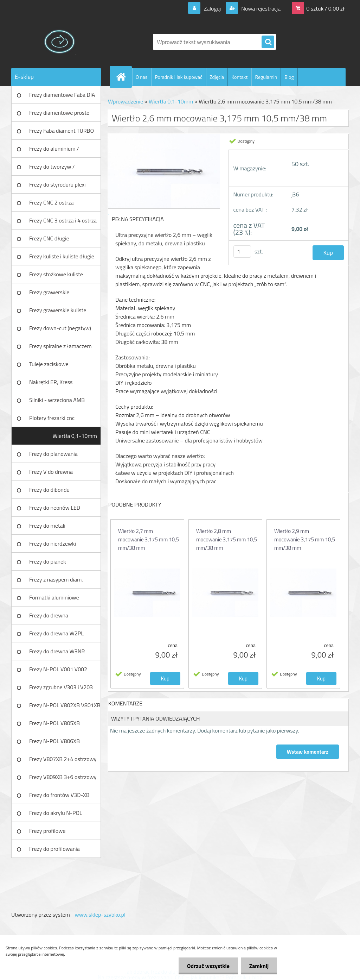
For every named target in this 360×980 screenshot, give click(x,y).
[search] (268, 42)
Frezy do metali (47, 526)
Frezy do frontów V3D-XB (59, 795)
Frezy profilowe (47, 831)
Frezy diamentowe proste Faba (59, 115)
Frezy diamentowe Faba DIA (62, 95)
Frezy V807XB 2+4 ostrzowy (63, 759)
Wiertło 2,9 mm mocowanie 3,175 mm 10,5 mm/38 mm (305, 539)
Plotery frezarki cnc (52, 418)
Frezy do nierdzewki (53, 544)
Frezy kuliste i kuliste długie (62, 256)
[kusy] (242, 252)
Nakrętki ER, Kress (51, 382)
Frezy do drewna (49, 615)
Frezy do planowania (53, 454)
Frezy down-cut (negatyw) (60, 328)
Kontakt (239, 77)
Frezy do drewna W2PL (56, 633)
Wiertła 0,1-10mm (75, 436)
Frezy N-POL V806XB (54, 741)
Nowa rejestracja (260, 8)
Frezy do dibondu (49, 490)
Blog (289, 77)
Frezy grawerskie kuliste (58, 310)
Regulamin (266, 77)
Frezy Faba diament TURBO (62, 131)
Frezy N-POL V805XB (54, 723)
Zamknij (259, 966)
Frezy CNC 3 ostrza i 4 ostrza (63, 220)
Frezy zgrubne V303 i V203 (61, 687)
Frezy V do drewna (51, 472)
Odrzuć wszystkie (207, 966)
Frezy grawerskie (49, 292)
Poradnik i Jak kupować (178, 77)
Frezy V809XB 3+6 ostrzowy (63, 777)
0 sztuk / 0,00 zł (325, 8)
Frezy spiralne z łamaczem (60, 346)
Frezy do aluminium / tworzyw (54, 151)
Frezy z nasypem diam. (56, 579)
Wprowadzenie (126, 101)
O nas (142, 77)
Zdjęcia (217, 77)
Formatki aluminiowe (54, 597)
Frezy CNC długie (49, 238)
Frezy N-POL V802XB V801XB (65, 705)
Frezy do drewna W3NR (57, 651)
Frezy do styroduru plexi (57, 184)
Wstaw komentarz (308, 752)
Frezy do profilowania (54, 849)
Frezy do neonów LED (55, 508)
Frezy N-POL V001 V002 (58, 669)
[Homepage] (124, 77)
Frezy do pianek (48, 561)
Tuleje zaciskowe (49, 364)
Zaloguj (212, 8)
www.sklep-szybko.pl (100, 915)
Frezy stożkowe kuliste (56, 274)
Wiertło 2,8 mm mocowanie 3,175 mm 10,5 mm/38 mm (227, 539)
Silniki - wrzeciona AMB (57, 400)
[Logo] (60, 42)
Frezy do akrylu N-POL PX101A (56, 815)
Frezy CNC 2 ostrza (52, 202)
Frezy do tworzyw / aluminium (52, 169)
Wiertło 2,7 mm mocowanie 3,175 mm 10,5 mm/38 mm (149, 539)
